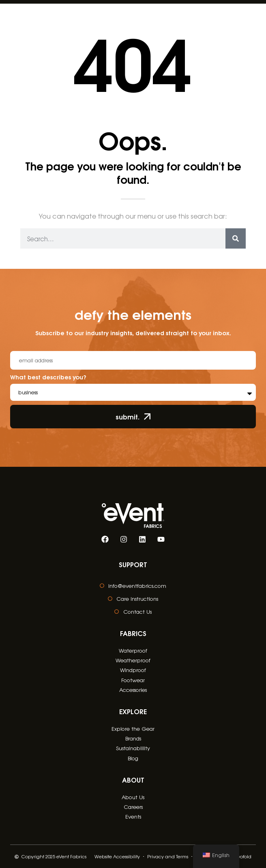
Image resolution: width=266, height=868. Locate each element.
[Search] (236, 238)
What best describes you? (48, 377)
